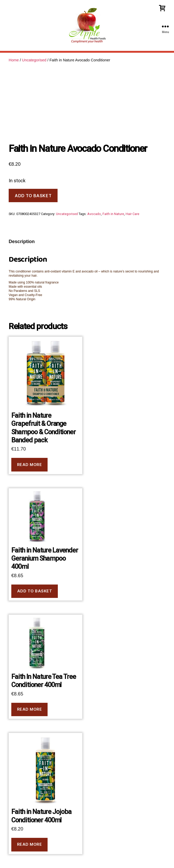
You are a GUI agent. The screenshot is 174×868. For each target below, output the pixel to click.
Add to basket (33, 196)
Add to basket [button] (35, 591)
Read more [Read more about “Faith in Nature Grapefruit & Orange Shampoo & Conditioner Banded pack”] (30, 465)
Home (14, 60)
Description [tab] (22, 242)
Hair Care (132, 214)
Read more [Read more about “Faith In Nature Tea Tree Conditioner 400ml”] (30, 709)
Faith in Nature (113, 214)
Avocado (94, 214)
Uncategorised (34, 60)
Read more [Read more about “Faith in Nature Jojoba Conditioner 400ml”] (30, 844)
